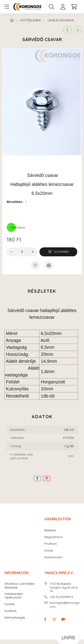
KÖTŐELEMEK (31, 20)
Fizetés (10, 604)
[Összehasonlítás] (49, 265)
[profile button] (63, 7)
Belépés (50, 530)
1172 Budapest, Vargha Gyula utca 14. (64, 587)
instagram (54, 619)
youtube (63, 619)
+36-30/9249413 (61, 597)
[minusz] (11, 252)
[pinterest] (47, 478)
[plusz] (33, 252)
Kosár (49, 551)
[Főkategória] (12, 20)
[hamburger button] (7, 7)
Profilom (51, 544)
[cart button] (74, 7)
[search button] (52, 7)
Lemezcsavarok (61, 20)
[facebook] (37, 478)
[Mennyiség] (22, 252)
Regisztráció (54, 537)
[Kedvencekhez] (35, 265)
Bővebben (15, 202)
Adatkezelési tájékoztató (14, 596)
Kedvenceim (53, 557)
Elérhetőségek (15, 618)
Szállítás (11, 611)
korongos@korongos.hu (65, 605)
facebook (45, 619)
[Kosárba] (58, 252)
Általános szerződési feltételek (20, 586)
